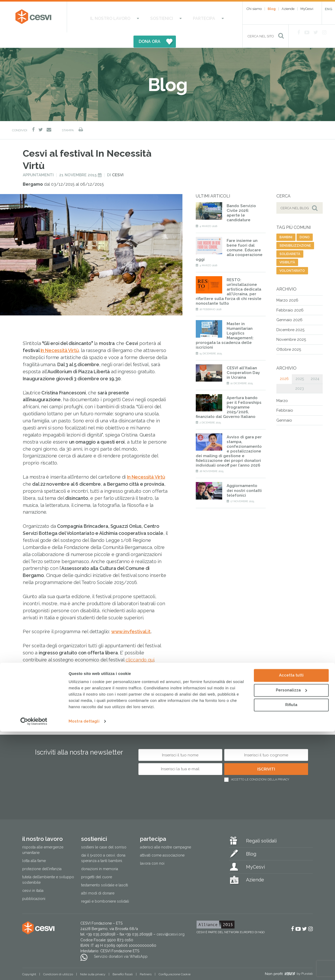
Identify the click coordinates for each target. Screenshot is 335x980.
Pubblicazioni (34, 884)
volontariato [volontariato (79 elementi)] (292, 256)
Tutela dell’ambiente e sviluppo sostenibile (48, 865)
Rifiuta (291, 953)
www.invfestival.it (131, 617)
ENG (328, 9)
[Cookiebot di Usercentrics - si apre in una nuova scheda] (34, 970)
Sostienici (141, 17)
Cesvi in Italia (33, 876)
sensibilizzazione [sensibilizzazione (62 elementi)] (295, 231)
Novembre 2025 (291, 325)
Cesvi (118, 160)
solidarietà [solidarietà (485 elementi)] (290, 239)
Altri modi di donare (98, 878)
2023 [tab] (300, 373)
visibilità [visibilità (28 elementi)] (287, 247)
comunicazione (68, 685)
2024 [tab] (315, 364)
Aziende (288, 9)
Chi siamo (254, 9)
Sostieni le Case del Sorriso (104, 832)
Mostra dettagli (84, 970)
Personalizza (291, 938)
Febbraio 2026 (290, 295)
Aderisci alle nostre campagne (166, 832)
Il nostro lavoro (101, 17)
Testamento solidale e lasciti (105, 870)
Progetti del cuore (97, 862)
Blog (272, 9)
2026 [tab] (284, 364)
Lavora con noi (152, 848)
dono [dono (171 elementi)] (305, 222)
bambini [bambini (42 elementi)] (286, 222)
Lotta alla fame (34, 846)
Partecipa (172, 17)
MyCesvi (307, 9)
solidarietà (36, 685)
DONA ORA (205, 17)
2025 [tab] (300, 364)
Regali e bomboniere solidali (105, 886)
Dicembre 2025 (290, 315)
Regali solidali (261, 826)
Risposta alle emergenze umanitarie (43, 835)
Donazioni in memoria (100, 854)
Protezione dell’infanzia (42, 854)
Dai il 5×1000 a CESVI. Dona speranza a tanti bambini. (103, 843)
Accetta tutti (291, 924)
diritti (95, 685)
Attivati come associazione (162, 840)
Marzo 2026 (287, 285)
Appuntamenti (38, 160)
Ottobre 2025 (289, 335)
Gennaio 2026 (289, 305)
